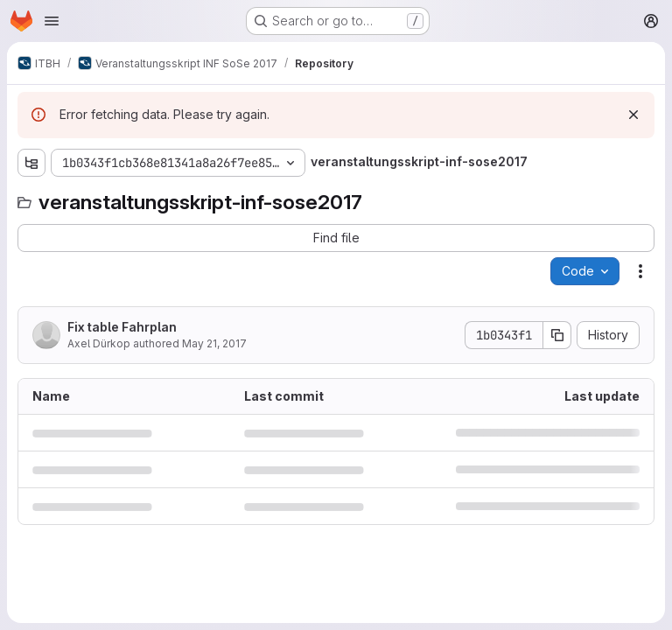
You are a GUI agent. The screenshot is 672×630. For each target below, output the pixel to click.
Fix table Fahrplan (122, 327)
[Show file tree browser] (31, 163)
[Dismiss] (633, 115)
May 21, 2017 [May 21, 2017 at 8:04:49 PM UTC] (214, 343)
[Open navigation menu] (52, 21)
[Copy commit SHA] (557, 335)
